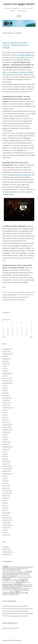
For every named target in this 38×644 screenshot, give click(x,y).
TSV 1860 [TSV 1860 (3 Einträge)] (25, 593)
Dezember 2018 (7, 398)
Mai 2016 (5, 439)
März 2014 (6, 483)
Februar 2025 (6, 351)
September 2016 (7, 430)
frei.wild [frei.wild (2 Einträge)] (20, 572)
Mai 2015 (5, 456)
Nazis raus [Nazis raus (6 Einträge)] (7, 584)
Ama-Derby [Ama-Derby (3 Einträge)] (18, 567)
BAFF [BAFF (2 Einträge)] (4, 568)
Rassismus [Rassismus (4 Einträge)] (28, 586)
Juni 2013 (5, 503)
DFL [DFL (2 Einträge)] (26, 568)
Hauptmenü (6, 312)
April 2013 (5, 508)
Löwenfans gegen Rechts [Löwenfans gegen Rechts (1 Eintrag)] (9, 582)
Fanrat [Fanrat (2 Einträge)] (19, 570)
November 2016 (7, 425)
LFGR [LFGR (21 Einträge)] (6, 579)
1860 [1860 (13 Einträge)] (5, 566)
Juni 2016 (5, 437)
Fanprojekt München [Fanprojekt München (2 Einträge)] (9, 570)
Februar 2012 (6, 535)
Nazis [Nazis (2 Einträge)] (28, 582)
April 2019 (5, 393)
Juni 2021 (5, 368)
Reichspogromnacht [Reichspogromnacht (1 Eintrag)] (8, 590)
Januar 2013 (6, 515)
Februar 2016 (6, 442)
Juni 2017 (5, 412)
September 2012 (7, 525)
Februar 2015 (6, 461)
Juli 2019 (5, 386)
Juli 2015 (5, 452)
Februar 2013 (6, 513)
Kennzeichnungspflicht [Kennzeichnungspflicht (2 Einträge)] (24, 577)
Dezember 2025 (7, 349)
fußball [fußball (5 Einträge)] (29, 571)
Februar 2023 (6, 359)
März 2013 (6, 510)
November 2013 (7, 493)
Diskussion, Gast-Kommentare (18, 606)
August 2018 (6, 400)
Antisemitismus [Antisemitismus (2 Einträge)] (28, 567)
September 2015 (7, 447)
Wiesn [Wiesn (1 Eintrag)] (17, 594)
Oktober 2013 (7, 496)
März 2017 (6, 420)
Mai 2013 (5, 505)
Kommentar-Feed (8, 552)
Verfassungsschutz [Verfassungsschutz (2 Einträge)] (9, 594)
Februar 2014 (6, 486)
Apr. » (31, 337)
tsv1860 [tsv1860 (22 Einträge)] (15, 592)
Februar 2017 (6, 422)
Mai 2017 (5, 415)
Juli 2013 (5, 500)
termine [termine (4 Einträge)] (6, 592)
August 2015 (6, 449)
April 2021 (5, 371)
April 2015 (5, 459)
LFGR (33, 292)
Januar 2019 (6, 395)
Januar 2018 (6, 405)
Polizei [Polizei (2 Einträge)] (12, 586)
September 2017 (7, 408)
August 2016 (6, 432)
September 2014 (7, 474)
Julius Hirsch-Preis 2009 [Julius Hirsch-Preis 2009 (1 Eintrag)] (24, 575)
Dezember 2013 (7, 491)
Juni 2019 (5, 388)
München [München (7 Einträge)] (21, 582)
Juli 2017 (5, 410)
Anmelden (6, 547)
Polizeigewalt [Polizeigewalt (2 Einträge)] (19, 586)
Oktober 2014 (7, 471)
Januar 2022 (6, 364)
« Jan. (4, 337)
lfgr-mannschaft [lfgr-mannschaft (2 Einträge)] (15, 580)
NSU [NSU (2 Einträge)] (24, 584)
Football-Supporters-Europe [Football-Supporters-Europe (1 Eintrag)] (10, 572)
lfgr (29, 292)
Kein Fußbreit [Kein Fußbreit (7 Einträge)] (9, 577)
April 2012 (5, 532)
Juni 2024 (5, 356)
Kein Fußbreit (21, 300)
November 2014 (7, 469)
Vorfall (25, 153)
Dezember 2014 (7, 466)
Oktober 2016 (7, 427)
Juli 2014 (5, 476)
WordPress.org (7, 554)
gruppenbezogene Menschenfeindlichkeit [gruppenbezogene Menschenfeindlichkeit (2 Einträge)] (16, 573)
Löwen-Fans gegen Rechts (19, 4)
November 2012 (7, 520)
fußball (15, 297)
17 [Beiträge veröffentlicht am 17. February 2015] (8, 332)
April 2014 (5, 481)
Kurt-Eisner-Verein (23, 57)
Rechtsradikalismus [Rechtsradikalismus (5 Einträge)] (11, 588)
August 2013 (6, 498)
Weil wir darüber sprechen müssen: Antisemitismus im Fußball (16, 45)
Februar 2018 (6, 403)
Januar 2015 (6, 464)
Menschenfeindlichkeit (9, 295)
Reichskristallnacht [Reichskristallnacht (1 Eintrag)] (26, 588)
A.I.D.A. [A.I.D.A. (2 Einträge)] (11, 567)
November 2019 (7, 381)
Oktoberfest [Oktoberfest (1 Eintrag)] (29, 585)
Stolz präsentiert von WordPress (12, 640)
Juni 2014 (5, 478)
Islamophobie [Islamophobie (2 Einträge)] (13, 575)
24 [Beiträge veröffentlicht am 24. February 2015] (8, 334)
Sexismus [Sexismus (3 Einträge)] (17, 590)
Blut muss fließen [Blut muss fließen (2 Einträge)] (15, 568)
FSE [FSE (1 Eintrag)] (24, 572)
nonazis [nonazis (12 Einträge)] (17, 584)
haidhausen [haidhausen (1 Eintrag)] (6, 575)
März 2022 (6, 361)
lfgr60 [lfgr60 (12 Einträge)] (24, 579)
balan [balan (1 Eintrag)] (8, 569)
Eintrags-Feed (7, 549)
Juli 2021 (5, 366)
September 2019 (7, 383)
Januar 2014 (6, 488)
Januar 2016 (6, 444)
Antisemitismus (7, 297)
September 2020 (7, 373)
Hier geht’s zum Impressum (11, 628)
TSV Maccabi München (24, 55)
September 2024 (7, 354)
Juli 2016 (5, 434)
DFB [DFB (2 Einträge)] (23, 568)
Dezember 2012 (7, 518)
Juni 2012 (5, 530)
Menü (19, 16)
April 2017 (5, 417)
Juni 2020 (5, 376)
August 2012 (6, 527)
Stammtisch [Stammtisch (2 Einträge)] (25, 590)
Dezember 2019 (7, 378)
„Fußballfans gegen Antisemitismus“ (20, 175)
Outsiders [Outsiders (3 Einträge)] (6, 586)
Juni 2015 (5, 454)
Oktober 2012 (7, 522)
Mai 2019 (5, 390)
